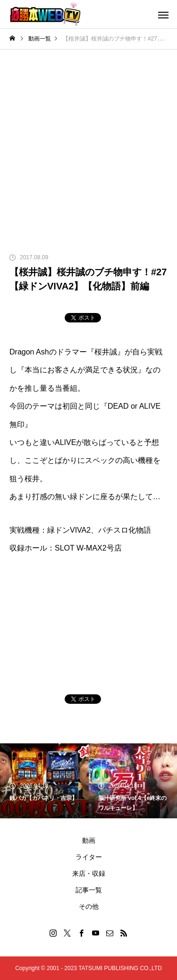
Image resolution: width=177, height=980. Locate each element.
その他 (89, 906)
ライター (89, 857)
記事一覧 (89, 890)
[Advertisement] (88, 143)
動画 (89, 840)
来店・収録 (89, 873)
